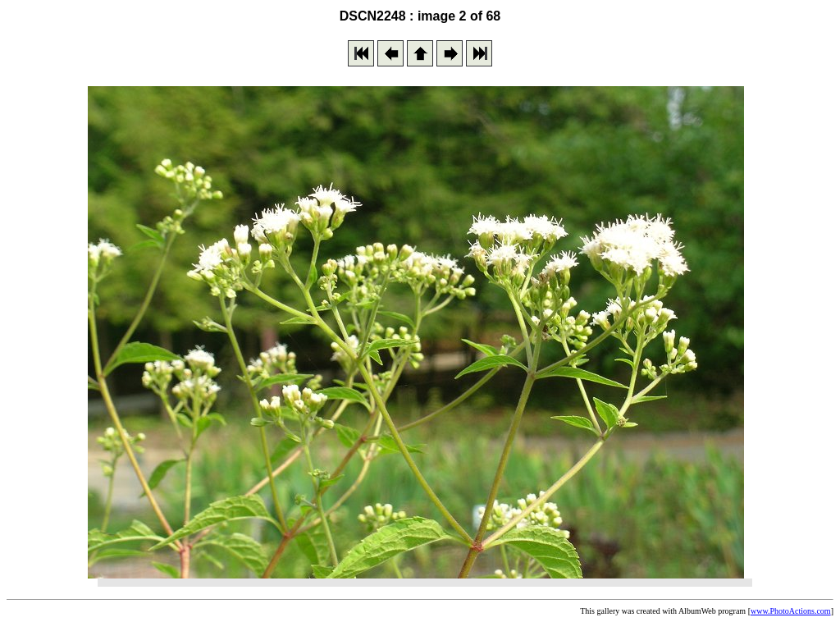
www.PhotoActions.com (791, 611)
